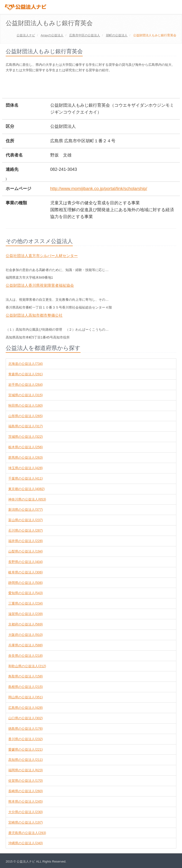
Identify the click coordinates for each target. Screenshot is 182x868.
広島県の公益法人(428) (25, 708)
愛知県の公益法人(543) (25, 593)
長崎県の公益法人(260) (25, 791)
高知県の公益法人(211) (25, 760)
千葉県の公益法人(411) (25, 478)
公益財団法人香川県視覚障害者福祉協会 (40, 285)
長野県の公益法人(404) (25, 562)
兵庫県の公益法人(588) (25, 645)
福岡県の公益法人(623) (25, 770)
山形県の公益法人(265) (25, 416)
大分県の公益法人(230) (25, 812)
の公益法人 (52, 35)
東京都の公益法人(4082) (26, 489)
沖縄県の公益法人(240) (25, 843)
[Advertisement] (92, 86)
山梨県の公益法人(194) (25, 551)
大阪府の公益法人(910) (25, 635)
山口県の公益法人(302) (25, 718)
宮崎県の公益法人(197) (25, 822)
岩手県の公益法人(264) (25, 385)
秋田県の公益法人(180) (25, 405)
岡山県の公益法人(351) (25, 697)
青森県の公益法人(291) (25, 374)
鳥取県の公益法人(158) (25, 676)
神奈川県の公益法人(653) (27, 499)
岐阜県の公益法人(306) (25, 572)
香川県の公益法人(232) (25, 739)
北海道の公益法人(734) (25, 364)
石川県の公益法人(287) (25, 530)
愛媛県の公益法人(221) (25, 749)
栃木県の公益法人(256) (25, 447)
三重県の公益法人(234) (25, 603)
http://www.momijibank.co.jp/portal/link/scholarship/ (99, 189)
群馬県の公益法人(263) (25, 458)
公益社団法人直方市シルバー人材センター (42, 256)
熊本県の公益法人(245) (25, 801)
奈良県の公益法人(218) (25, 656)
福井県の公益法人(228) (25, 541)
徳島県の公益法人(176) (25, 729)
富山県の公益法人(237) (25, 520)
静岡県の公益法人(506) (25, 583)
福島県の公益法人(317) (25, 426)
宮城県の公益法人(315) (25, 395)
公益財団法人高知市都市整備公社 (34, 315)
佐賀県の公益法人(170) (25, 781)
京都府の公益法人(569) (25, 624)
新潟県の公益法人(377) (25, 510)
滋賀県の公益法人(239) (25, 614)
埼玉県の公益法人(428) (25, 468)
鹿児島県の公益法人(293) (27, 833)
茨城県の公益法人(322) (25, 437)
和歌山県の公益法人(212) (27, 666)
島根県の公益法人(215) (25, 687)
